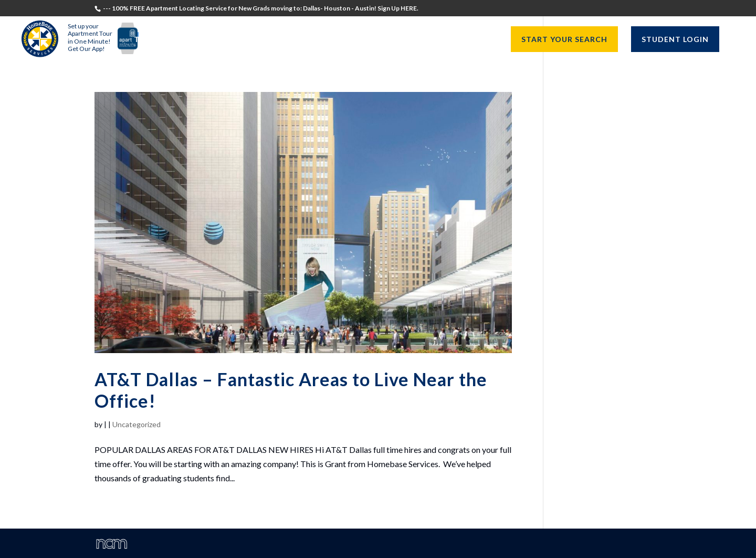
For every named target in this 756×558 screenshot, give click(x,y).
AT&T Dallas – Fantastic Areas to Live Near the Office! (291, 390)
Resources (463, 40)
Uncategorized (136, 424)
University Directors (377, 40)
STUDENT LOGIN (675, 39)
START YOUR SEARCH (564, 39)
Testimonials (165, 40)
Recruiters (291, 40)
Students (230, 40)
